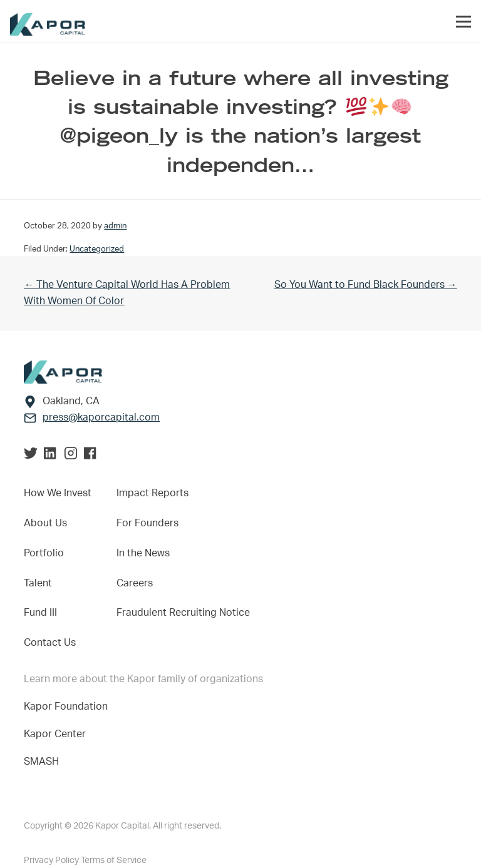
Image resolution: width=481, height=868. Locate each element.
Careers (135, 583)
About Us (45, 523)
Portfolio (44, 553)
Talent (38, 583)
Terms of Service (114, 860)
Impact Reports (153, 493)
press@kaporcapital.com (101, 417)
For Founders (147, 523)
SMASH (41, 762)
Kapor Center (57, 734)
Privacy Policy (52, 860)
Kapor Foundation (68, 707)
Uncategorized (97, 249)
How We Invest (58, 493)
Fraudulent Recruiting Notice (183, 613)
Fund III (40, 613)
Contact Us (50, 643)
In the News (143, 553)
